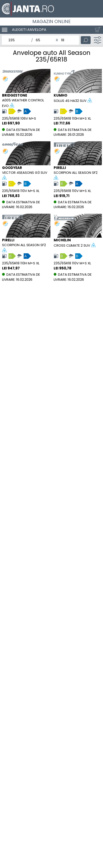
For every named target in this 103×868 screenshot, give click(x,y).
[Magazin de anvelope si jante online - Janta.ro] (51, 9)
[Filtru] (97, 40)
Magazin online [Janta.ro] (51, 21)
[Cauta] (86, 40)
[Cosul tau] (97, 30)
